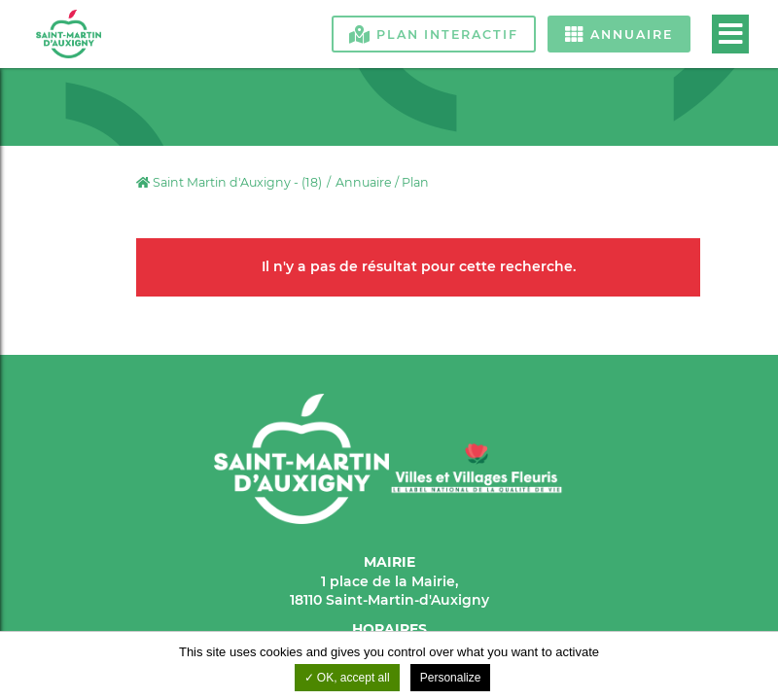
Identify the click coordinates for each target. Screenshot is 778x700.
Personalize (451, 678)
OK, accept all (347, 678)
